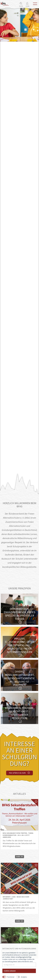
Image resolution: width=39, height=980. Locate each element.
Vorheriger (2, 249)
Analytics (24, 977)
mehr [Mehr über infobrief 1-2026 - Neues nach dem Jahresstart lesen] (18, 921)
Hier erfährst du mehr (17, 773)
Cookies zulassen (10, 971)
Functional (11, 977)
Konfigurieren (8, 965)
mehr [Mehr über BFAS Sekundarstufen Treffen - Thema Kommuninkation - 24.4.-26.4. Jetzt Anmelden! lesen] (18, 856)
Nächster (37, 249)
